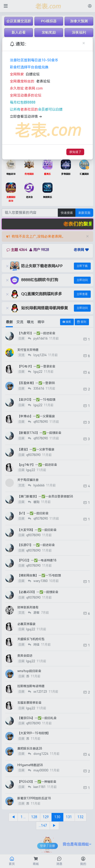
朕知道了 (75, 152)
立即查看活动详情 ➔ (26, 117)
